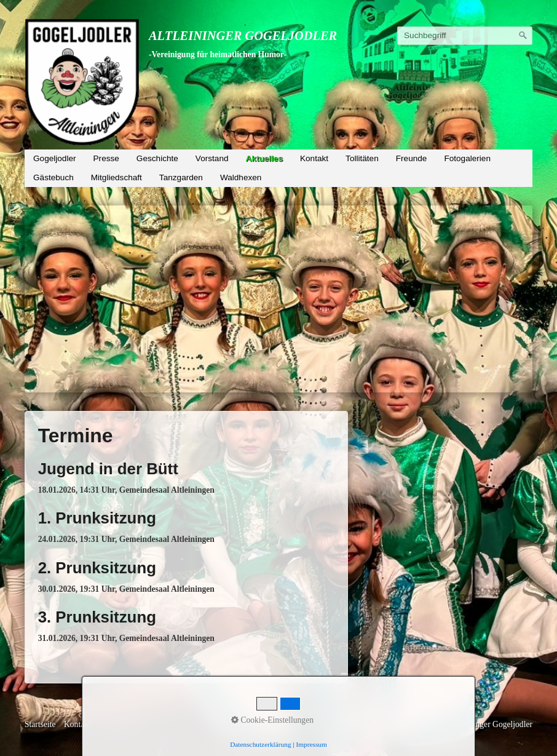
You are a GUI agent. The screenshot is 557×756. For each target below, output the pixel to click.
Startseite (40, 724)
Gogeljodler (55, 158)
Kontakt (314, 158)
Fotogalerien (467, 158)
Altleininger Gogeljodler (243, 36)
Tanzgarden (181, 177)
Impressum (117, 724)
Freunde (412, 158)
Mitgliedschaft (117, 177)
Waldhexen (241, 177)
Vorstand (212, 158)
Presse (106, 158)
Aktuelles (264, 158)
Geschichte (157, 158)
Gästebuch (53, 177)
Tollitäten (362, 158)
